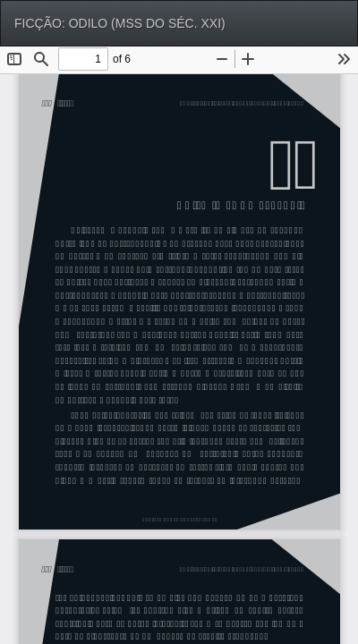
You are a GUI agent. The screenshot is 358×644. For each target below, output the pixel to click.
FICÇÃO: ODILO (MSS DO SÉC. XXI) (120, 23)
